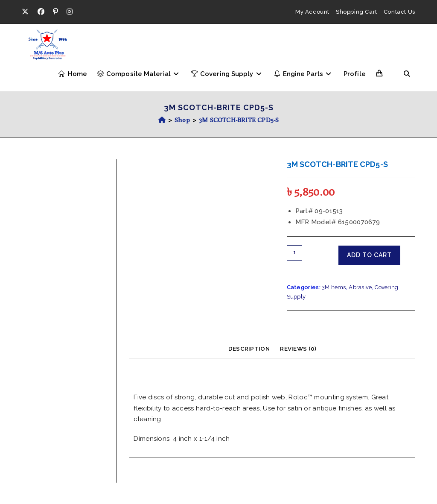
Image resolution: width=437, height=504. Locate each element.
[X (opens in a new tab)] (27, 12)
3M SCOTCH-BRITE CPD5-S (239, 120)
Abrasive (360, 287)
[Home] (162, 120)
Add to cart (369, 255)
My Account (312, 12)
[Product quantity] (294, 253)
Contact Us (399, 12)
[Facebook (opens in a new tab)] (41, 12)
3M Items (334, 287)
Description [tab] (249, 349)
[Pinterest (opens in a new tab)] (55, 12)
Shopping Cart (357, 12)
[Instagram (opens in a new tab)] (70, 12)
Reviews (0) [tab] (298, 349)
